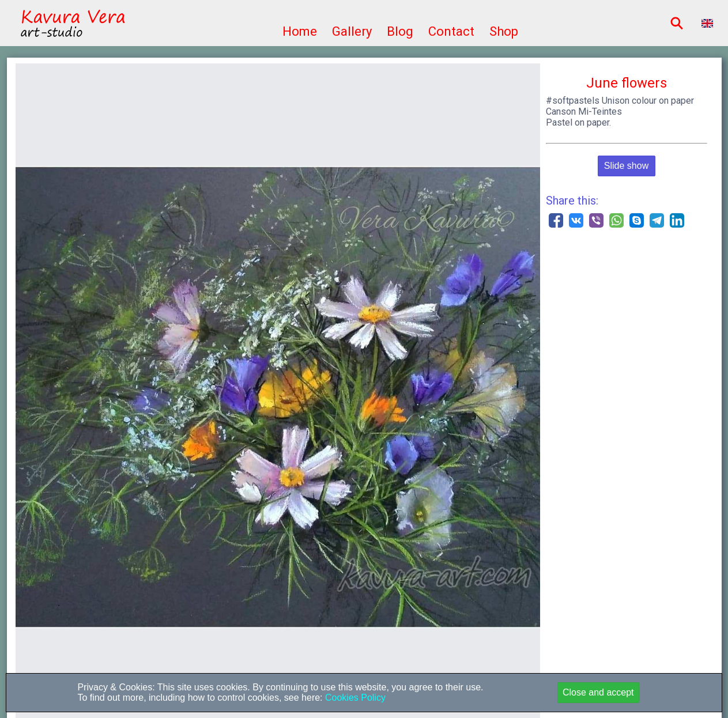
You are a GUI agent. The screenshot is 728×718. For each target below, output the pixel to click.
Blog (400, 31)
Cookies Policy (354, 698)
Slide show (626, 166)
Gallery (352, 31)
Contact (451, 31)
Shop (504, 31)
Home (300, 31)
